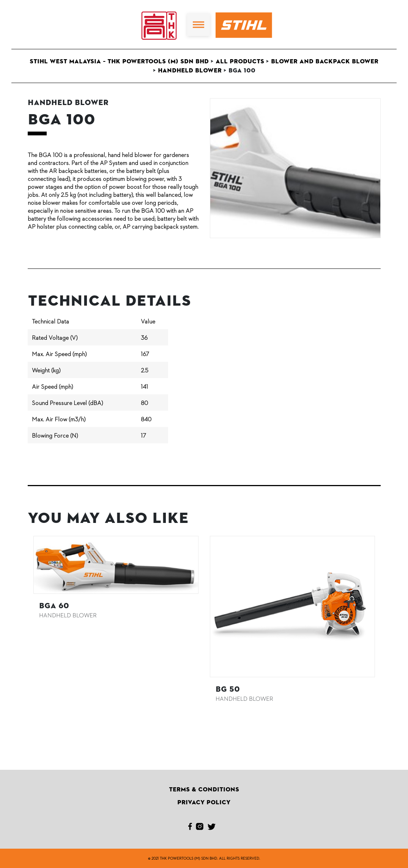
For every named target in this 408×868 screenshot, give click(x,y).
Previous (22, 620)
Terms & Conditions (204, 790)
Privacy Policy (204, 802)
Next (386, 620)
